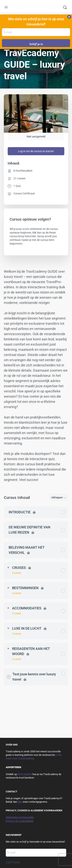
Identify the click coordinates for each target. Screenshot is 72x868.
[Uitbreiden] (8, 568)
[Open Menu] (6, 8)
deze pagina (25, 774)
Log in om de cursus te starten (36, 151)
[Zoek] (65, 7)
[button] (69, 17)
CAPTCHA (13, 863)
